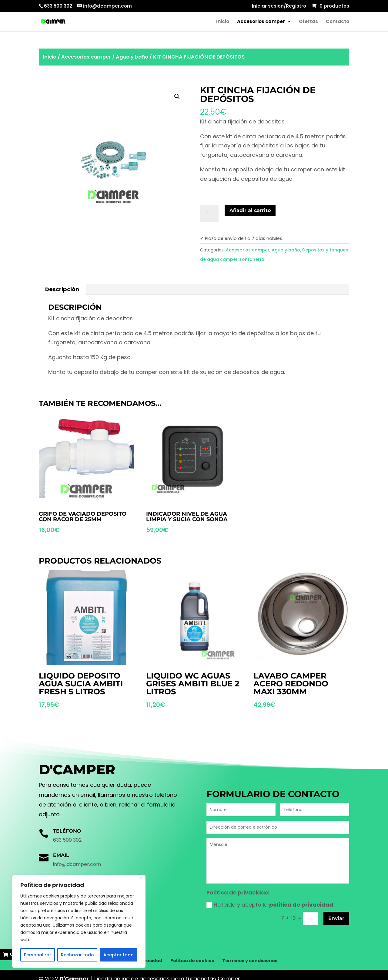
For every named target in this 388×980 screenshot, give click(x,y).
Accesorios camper (261, 22)
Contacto (338, 22)
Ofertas (308, 22)
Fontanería (252, 259)
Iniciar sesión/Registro (279, 6)
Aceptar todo (119, 955)
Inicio (223, 22)
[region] (79, 921)
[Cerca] (141, 878)
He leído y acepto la (270, 905)
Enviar (336, 918)
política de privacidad (301, 905)
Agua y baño (132, 57)
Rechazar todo (77, 955)
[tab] (62, 289)
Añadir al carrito (250, 210)
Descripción (62, 289)
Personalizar (38, 955)
